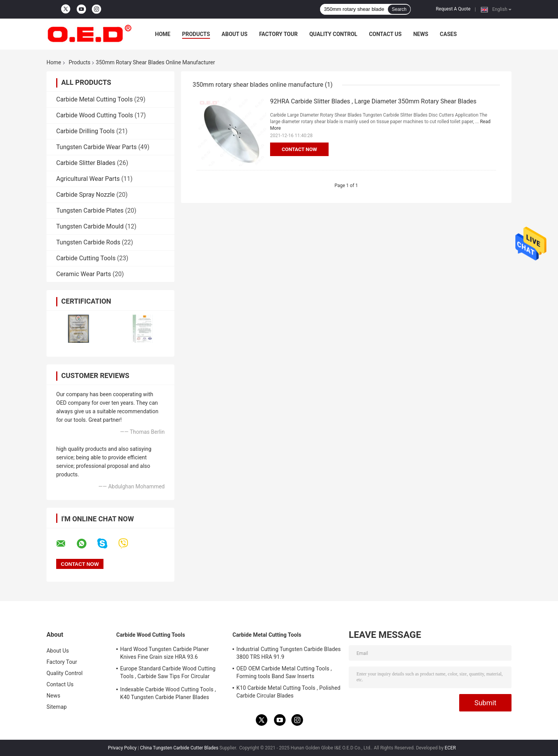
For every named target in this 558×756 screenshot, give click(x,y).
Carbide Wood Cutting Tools (95, 115)
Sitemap (57, 707)
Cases (448, 34)
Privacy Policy (122, 748)
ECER (450, 748)
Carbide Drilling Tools (85, 131)
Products (196, 34)
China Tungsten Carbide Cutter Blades (179, 748)
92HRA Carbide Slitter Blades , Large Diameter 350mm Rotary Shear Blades (373, 101)
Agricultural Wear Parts (88, 179)
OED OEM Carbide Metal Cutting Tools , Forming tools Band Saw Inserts (284, 672)
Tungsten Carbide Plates (90, 210)
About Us (235, 34)
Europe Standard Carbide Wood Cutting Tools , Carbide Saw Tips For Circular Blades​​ (168, 674)
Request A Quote (453, 9)
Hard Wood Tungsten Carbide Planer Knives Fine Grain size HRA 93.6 (164, 653)
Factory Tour (279, 34)
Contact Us (385, 34)
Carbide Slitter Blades (86, 163)
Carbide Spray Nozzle (85, 195)
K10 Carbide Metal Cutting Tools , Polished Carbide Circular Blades (288, 692)
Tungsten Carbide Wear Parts (96, 147)
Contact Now (299, 149)
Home (163, 34)
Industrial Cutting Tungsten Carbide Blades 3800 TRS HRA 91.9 (288, 653)
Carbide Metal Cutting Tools (94, 99)
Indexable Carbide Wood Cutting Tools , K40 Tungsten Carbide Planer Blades (168, 693)
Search (399, 9)
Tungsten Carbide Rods (88, 242)
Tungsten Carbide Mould (90, 226)
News (421, 34)
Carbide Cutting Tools (86, 258)
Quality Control (333, 34)
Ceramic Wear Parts (84, 274)
